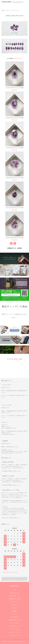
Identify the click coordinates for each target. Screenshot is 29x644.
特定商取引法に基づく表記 (14, 599)
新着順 (20, 58)
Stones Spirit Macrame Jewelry (11, 572)
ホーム (14, 590)
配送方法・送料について (14, 596)
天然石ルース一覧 (5, 10)
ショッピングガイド (14, 623)
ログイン (14, 614)
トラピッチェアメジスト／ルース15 (15, 238)
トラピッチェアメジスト (14, 10)
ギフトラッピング (14, 635)
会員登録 (14, 611)
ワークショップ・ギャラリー (15, 632)
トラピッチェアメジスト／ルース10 (15, 148)
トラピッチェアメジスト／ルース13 (15, 178)
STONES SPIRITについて (14, 620)
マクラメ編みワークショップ (15, 626)
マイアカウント (14, 608)
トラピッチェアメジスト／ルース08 (15, 88)
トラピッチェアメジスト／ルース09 (15, 118)
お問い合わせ (14, 605)
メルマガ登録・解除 (14, 617)
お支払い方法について (14, 593)
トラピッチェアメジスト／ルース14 (15, 208)
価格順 (16, 58)
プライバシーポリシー (14, 602)
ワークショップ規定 (14, 629)
